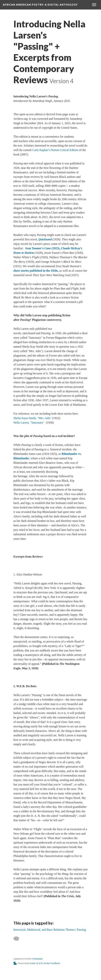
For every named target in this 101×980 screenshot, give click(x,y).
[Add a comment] (18, 939)
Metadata (38, 959)
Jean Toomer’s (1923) (42, 248)
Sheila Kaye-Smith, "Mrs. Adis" (32, 418)
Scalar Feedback (52, 963)
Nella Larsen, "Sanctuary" (29, 423)
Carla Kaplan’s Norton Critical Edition (55, 150)
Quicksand (45, 239)
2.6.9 (39, 963)
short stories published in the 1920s (36, 271)
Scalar (33, 963)
